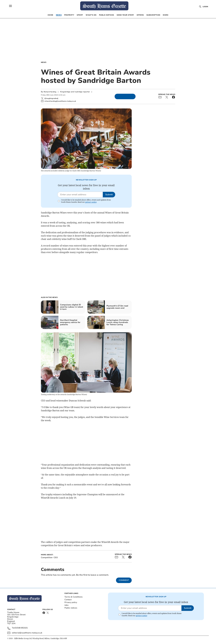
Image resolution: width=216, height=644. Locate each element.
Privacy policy (71, 602)
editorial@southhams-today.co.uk (27, 633)
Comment (124, 580)
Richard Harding (50, 92)
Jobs (66, 605)
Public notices (71, 608)
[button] (10, 6)
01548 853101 (21, 628)
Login (205, 7)
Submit (109, 195)
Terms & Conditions (73, 597)
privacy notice (91, 202)
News (44, 62)
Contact (68, 600)
